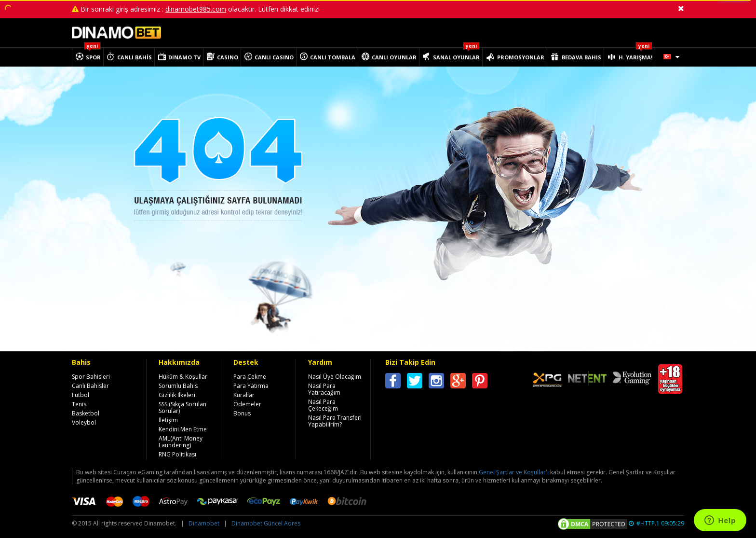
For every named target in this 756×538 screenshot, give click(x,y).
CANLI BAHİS (135, 57)
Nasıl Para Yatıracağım (324, 389)
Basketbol (86, 413)
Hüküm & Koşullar (183, 377)
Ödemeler (247, 404)
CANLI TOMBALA (333, 57)
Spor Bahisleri (91, 377)
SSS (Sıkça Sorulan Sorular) (182, 407)
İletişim (168, 420)
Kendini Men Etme (183, 429)
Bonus (242, 413)
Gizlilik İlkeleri (177, 395)
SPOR (93, 57)
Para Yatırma (251, 386)
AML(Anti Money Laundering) (181, 442)
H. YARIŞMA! (635, 57)
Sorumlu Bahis (178, 386)
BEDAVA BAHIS (581, 57)
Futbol (81, 395)
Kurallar (244, 395)
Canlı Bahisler (90, 386)
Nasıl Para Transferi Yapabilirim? (335, 421)
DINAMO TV (184, 57)
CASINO (228, 57)
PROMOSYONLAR (521, 57)
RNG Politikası (177, 454)
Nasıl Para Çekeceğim (323, 405)
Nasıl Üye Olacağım (335, 377)
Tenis (79, 404)
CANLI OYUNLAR (394, 57)
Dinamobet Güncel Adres (266, 523)
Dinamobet (204, 523)
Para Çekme (250, 377)
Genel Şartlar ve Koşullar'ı (514, 472)
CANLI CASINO (274, 57)
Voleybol (84, 422)
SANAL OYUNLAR (456, 57)
